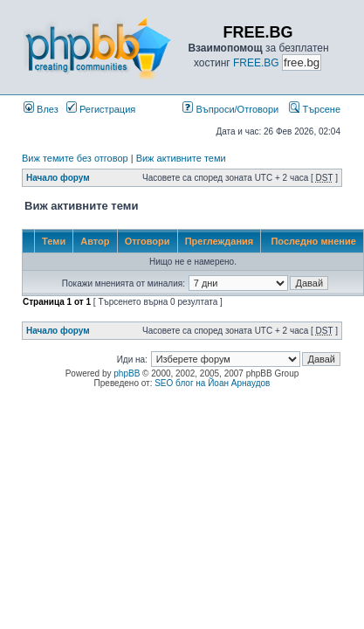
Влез (41, 109)
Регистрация (101, 109)
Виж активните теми (181, 158)
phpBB (127, 373)
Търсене (315, 109)
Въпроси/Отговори (230, 109)
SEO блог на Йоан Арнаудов (212, 383)
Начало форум (58, 178)
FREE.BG (256, 63)
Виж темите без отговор (75, 158)
